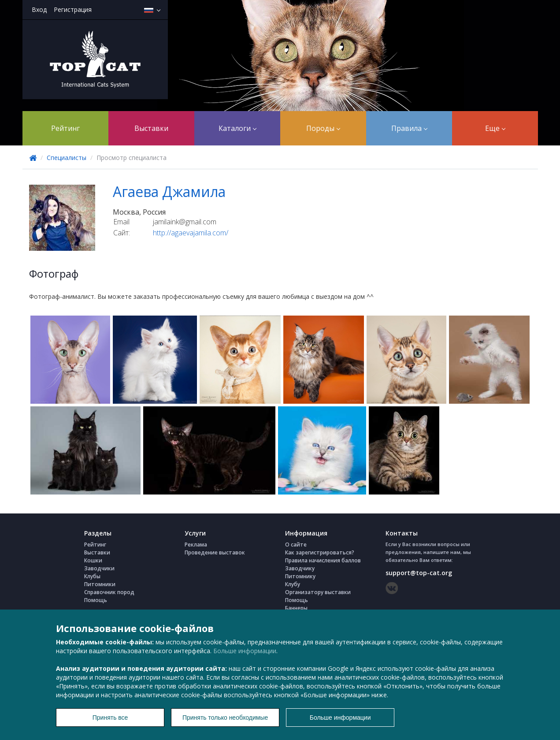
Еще (495, 128)
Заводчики (99, 568)
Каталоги (237, 128)
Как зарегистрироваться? (320, 552)
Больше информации (245, 651)
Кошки (93, 560)
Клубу (293, 584)
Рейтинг (65, 128)
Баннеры (296, 608)
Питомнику (300, 576)
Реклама (196, 545)
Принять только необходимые (225, 718)
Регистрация (73, 9)
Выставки (151, 128)
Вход (39, 9)
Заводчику (300, 568)
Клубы (92, 576)
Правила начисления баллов (323, 560)
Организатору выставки (318, 592)
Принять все (110, 718)
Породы (323, 128)
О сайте (296, 545)
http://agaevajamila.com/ (191, 233)
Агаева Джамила (169, 192)
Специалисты (67, 158)
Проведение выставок (215, 552)
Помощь (96, 600)
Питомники (100, 584)
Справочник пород (109, 592)
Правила (409, 128)
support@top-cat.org (419, 573)
